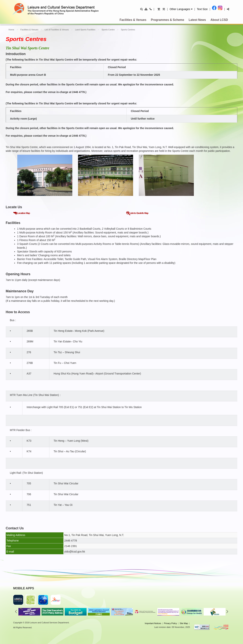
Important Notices (153, 623)
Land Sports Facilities (85, 30)
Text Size (202, 9)
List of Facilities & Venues (57, 30)
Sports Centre (108, 30)
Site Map (184, 623)
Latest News (197, 20)
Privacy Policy (170, 623)
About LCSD (219, 20)
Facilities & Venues (133, 20)
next (227, 612)
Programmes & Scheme (168, 20)
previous (16, 612)
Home (11, 30)
